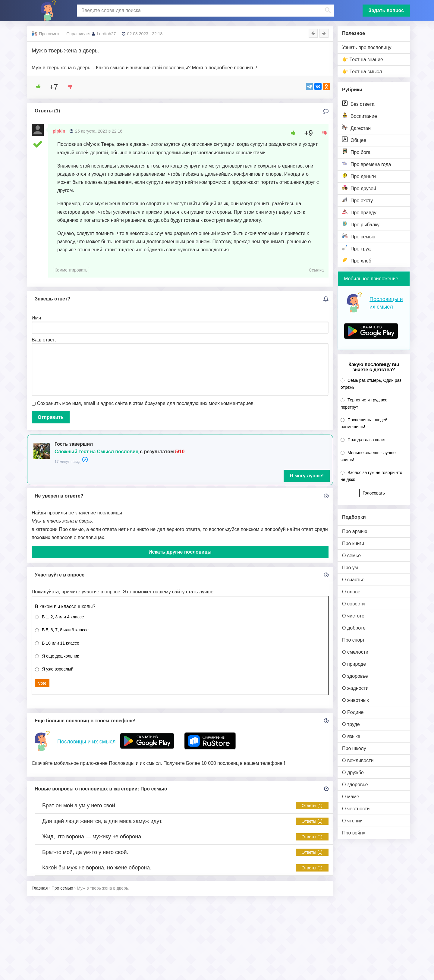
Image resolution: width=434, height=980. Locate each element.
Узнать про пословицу (367, 47)
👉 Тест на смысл (362, 72)
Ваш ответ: (44, 340)
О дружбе (353, 773)
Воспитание (360, 116)
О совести (353, 604)
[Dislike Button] (68, 86)
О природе (354, 664)
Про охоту (357, 200)
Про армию (355, 531)
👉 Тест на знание (363, 60)
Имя (36, 318)
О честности (356, 809)
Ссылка (316, 270)
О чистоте (353, 616)
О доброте (354, 628)
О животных (355, 700)
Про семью (359, 236)
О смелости (355, 652)
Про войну (354, 833)
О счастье (353, 580)
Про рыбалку (361, 224)
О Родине (353, 712)
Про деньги (359, 176)
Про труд (356, 248)
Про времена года (366, 164)
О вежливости (358, 760)
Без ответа (358, 104)
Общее (354, 140)
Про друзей (359, 188)
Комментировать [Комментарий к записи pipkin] (71, 270)
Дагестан (356, 128)
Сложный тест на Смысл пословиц (97, 452)
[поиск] (205, 11)
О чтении (352, 821)
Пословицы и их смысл (86, 742)
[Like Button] (36, 86)
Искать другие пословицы (180, 552)
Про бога (356, 152)
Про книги (353, 543)
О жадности (355, 688)
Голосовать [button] (374, 493)
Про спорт (353, 640)
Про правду (359, 212)
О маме (351, 797)
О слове (351, 592)
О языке (351, 736)
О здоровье (355, 676)
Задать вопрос (386, 10)
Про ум (350, 568)
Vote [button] (42, 683)
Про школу (354, 748)
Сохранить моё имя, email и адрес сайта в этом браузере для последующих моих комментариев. (146, 403)
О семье (351, 556)
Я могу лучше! (307, 476)
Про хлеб (357, 260)
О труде (351, 724)
